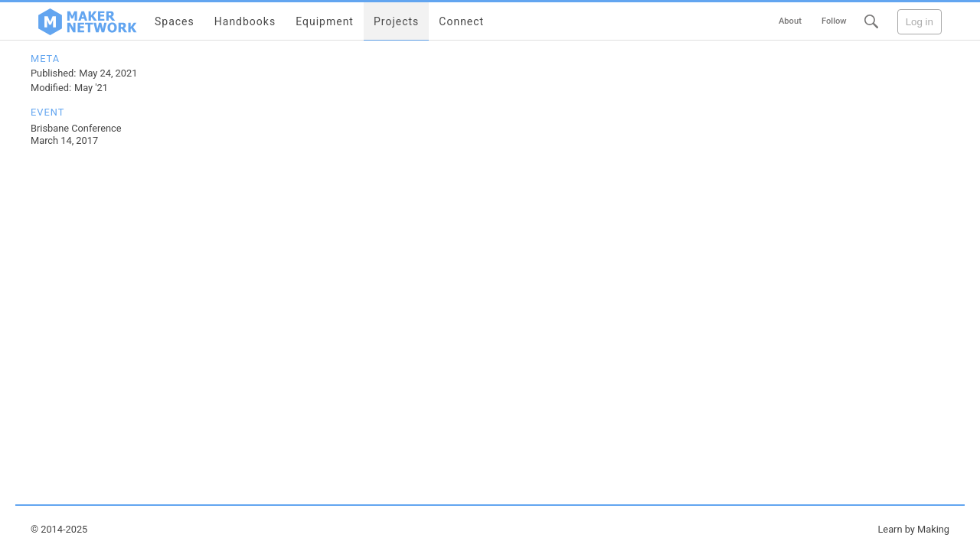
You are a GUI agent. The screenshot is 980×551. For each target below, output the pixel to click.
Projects (396, 21)
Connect (461, 21)
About (790, 21)
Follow (834, 21)
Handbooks (245, 21)
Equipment (325, 21)
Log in (920, 22)
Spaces (175, 21)
